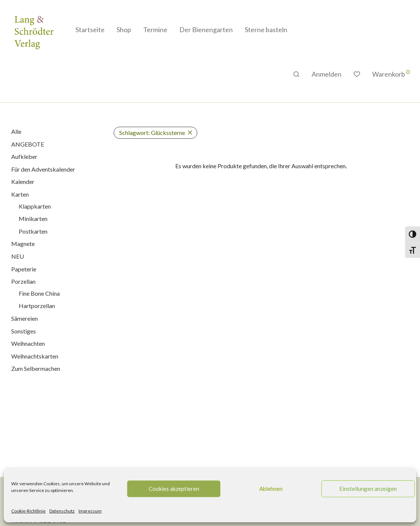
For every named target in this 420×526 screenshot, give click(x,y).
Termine (155, 30)
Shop (124, 30)
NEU (18, 256)
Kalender (23, 182)
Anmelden (327, 74)
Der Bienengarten (206, 30)
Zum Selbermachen (36, 368)
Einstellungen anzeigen (368, 489)
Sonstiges (24, 331)
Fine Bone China (39, 293)
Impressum (90, 511)
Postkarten (33, 231)
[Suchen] (296, 74)
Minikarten (33, 219)
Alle (16, 131)
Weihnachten (28, 343)
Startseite (90, 30)
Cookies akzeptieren (174, 489)
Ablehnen (271, 489)
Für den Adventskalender (43, 169)
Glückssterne (152, 133)
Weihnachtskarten (35, 356)
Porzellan (23, 281)
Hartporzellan (37, 306)
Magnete (23, 244)
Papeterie (24, 269)
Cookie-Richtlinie (28, 511)
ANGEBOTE (28, 144)
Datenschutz (62, 511)
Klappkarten (35, 206)
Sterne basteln (266, 30)
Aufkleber (24, 156)
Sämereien (24, 318)
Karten (20, 194)
